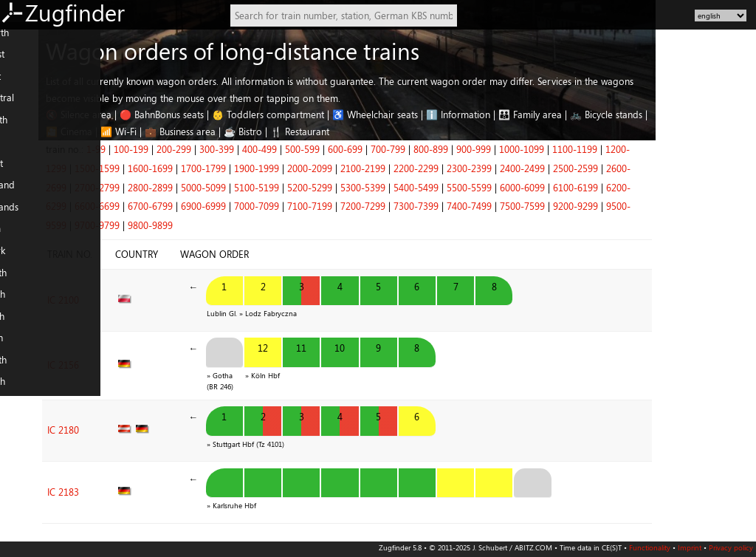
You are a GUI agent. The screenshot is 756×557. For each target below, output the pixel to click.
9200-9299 (676, 206)
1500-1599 (197, 168)
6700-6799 (251, 206)
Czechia (21, 411)
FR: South (24, 302)
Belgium (22, 236)
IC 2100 (163, 296)
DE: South (25, 127)
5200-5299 (410, 188)
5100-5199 (357, 188)
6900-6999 (304, 206)
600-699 (446, 149)
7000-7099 (357, 206)
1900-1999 (357, 168)
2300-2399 (570, 168)
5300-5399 (463, 188)
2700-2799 (197, 188)
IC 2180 (163, 413)
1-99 (196, 149)
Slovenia (23, 433)
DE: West (24, 62)
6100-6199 (676, 188)
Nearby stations (38, 530)
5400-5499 (516, 188)
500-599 (403, 149)
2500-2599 (676, 168)
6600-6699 (197, 206)
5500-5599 (570, 188)
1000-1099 (622, 149)
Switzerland (29, 193)
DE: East (22, 83)
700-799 (488, 149)
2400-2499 (623, 168)
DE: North (26, 40)
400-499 (360, 149)
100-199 (231, 149)
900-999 (574, 149)
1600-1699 (251, 168)
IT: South (23, 346)
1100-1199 (675, 149)
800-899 (531, 149)
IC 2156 (163, 355)
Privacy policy (731, 547)
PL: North (25, 367)
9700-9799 (197, 225)
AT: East (21, 149)
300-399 (317, 149)
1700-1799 (304, 168)
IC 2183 (163, 468)
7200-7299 (463, 206)
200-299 (274, 149)
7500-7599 (623, 206)
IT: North (24, 324)
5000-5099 (304, 188)
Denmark (24, 258)
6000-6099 (623, 188)
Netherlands (31, 214)
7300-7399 (516, 206)
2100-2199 (463, 168)
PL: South (24, 389)
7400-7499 (570, 206)
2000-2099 (410, 168)
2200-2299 (516, 168)
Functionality (650, 547)
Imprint (690, 547)
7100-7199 (410, 206)
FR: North (25, 280)
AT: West (23, 171)
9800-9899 (251, 225)
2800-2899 (251, 188)
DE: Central (29, 106)
